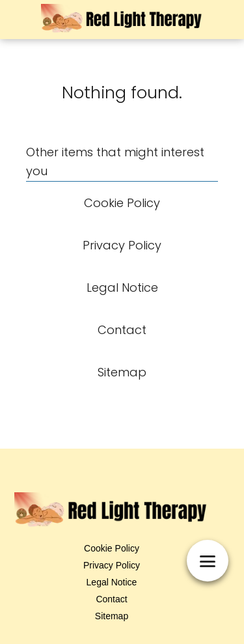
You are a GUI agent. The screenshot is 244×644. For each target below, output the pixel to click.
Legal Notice (112, 582)
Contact (111, 599)
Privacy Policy (112, 565)
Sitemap (112, 616)
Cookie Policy (112, 548)
